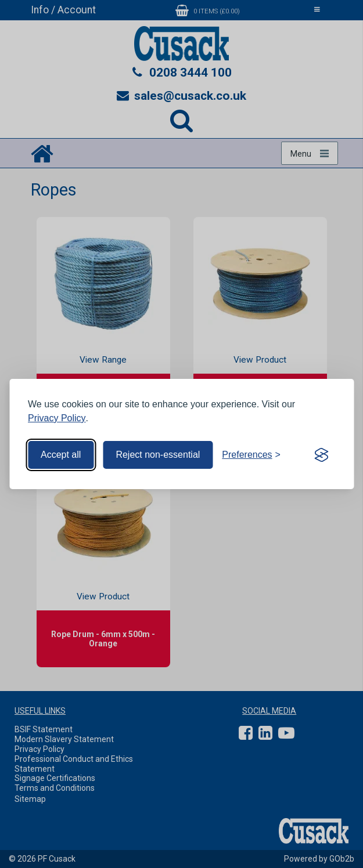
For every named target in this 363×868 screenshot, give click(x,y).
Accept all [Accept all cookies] (61, 455)
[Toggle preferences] (251, 455)
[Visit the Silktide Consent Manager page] (321, 455)
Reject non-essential (158, 455)
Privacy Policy (57, 418)
